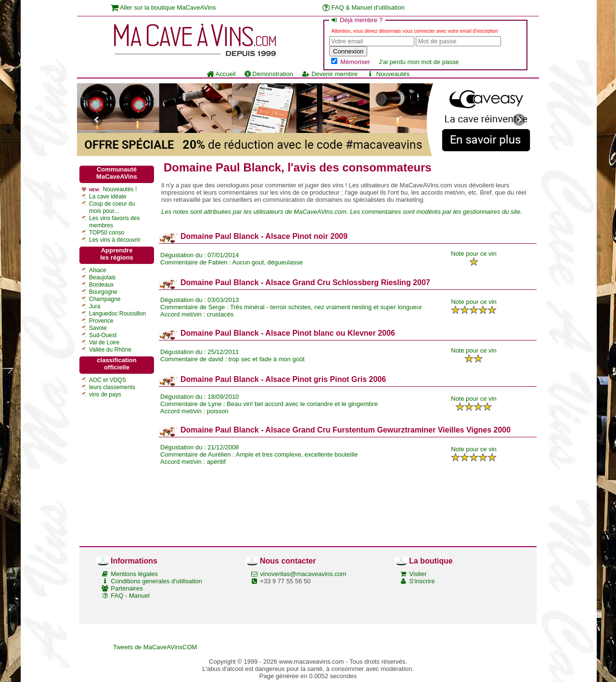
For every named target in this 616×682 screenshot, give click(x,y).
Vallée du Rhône (110, 350)
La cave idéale (108, 197)
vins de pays (105, 394)
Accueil (221, 74)
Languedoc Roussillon (117, 314)
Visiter (418, 574)
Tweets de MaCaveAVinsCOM (155, 647)
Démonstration (269, 74)
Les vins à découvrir (115, 240)
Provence (101, 321)
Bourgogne (103, 292)
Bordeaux (101, 285)
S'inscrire (422, 581)
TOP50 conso (107, 233)
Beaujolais (102, 277)
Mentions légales (134, 574)
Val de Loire (104, 342)
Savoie (98, 328)
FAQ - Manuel (130, 596)
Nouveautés (388, 74)
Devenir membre (330, 74)
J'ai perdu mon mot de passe (419, 62)
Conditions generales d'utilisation (156, 581)
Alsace (98, 270)
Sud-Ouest (103, 335)
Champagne (105, 299)
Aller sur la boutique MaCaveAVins (163, 7)
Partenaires (127, 588)
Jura (95, 306)
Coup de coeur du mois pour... (112, 207)
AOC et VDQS (108, 380)
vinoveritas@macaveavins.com (303, 574)
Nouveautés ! (120, 189)
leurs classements (112, 387)
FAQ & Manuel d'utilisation (364, 7)
